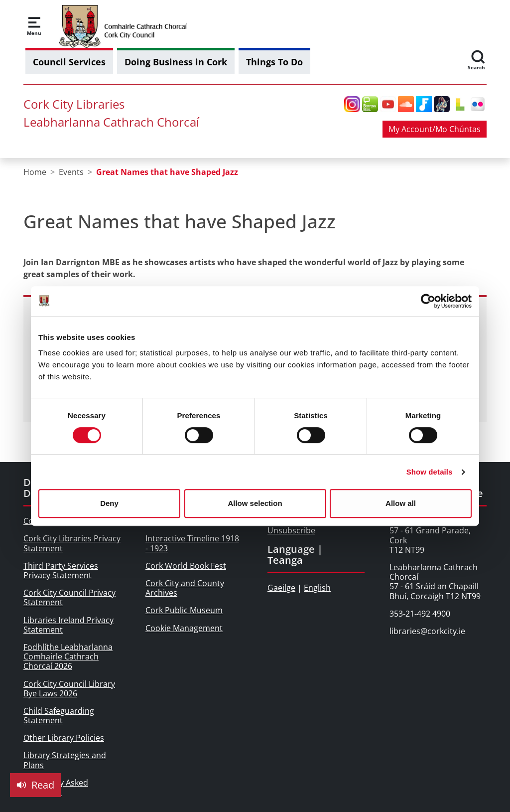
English (317, 588)
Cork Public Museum (184, 610)
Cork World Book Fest (186, 566)
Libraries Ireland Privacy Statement (68, 625)
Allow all (401, 503)
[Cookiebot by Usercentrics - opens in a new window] (428, 301)
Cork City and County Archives (185, 588)
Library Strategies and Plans (65, 760)
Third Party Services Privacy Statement (61, 570)
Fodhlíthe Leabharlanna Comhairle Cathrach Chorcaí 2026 (68, 656)
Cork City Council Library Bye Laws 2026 (69, 689)
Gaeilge (281, 588)
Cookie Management (184, 628)
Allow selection (255, 503)
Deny (109, 503)
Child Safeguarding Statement (59, 716)
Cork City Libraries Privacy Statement (72, 543)
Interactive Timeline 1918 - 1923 (192, 543)
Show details (430, 472)
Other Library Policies (64, 738)
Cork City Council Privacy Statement (69, 597)
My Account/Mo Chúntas (435, 129)
